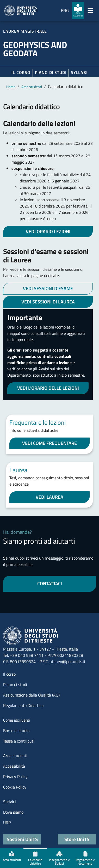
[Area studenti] (78, 10)
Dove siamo (13, 812)
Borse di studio (16, 731)
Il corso (21, 72)
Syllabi (79, 72)
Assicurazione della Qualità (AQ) (31, 695)
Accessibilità (14, 766)
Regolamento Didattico (23, 705)
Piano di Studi (51, 72)
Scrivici (10, 802)
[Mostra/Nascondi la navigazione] (90, 10)
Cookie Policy (15, 787)
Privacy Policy (15, 777)
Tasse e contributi (19, 741)
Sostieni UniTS (22, 839)
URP (7, 823)
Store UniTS (77, 839)
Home (11, 87)
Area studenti (32, 87)
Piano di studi (15, 685)
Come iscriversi (17, 720)
